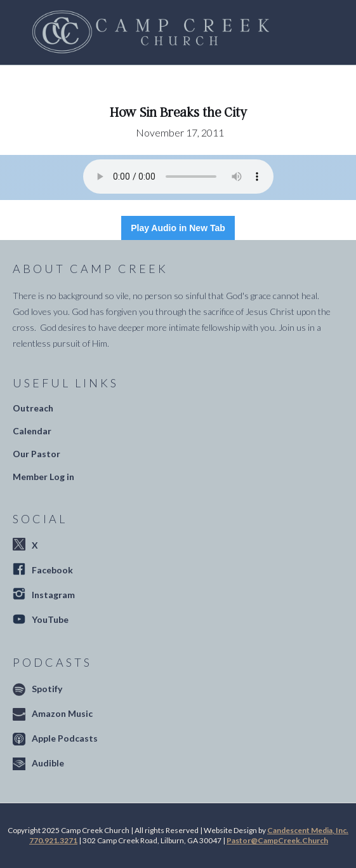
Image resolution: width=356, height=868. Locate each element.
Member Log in (43, 477)
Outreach (33, 408)
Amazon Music (62, 713)
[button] (312, 32)
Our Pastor (36, 454)
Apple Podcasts (65, 738)
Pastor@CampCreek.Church (277, 840)
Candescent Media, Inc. (308, 830)
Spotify (47, 689)
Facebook (52, 570)
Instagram (53, 595)
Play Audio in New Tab (178, 228)
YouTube (50, 619)
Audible (48, 763)
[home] (147, 32)
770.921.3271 (53, 840)
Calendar (32, 431)
